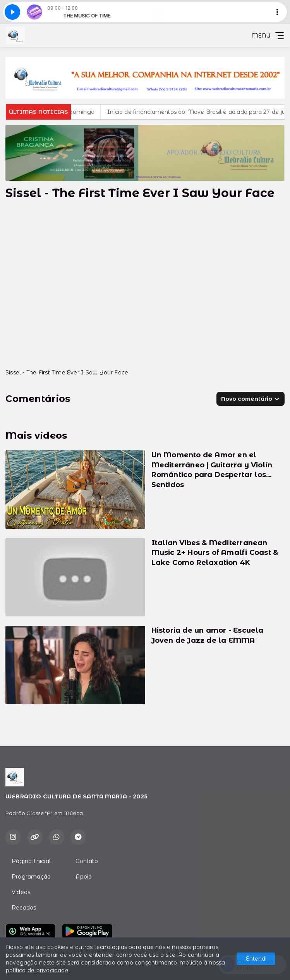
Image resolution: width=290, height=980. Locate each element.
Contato (87, 861)
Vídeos (21, 892)
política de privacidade (37, 970)
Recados (24, 908)
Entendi (256, 959)
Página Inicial (31, 861)
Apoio (84, 877)
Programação (31, 877)
